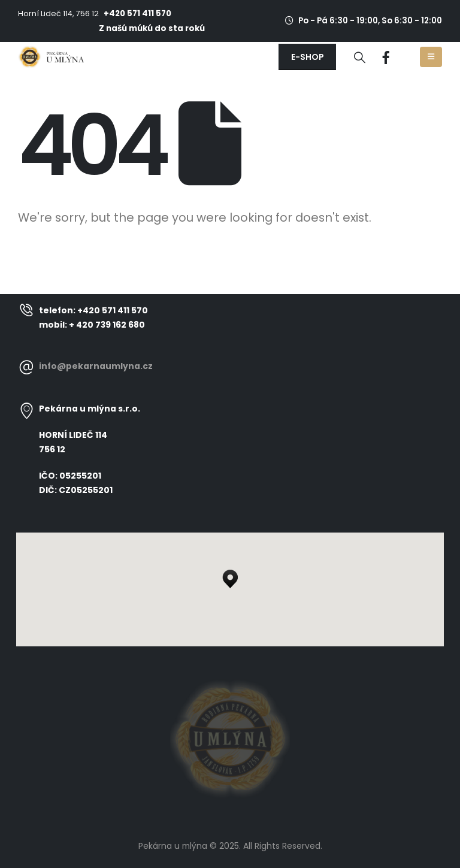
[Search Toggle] (360, 58)
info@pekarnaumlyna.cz (96, 366)
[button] (307, 57)
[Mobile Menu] (431, 57)
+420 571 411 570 (137, 13)
